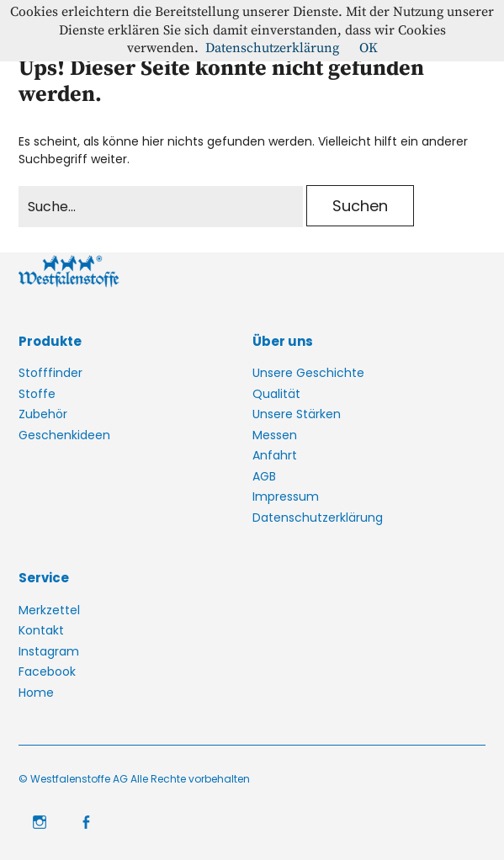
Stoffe (37, 394)
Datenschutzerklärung (318, 518)
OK (369, 48)
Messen (275, 435)
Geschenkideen (64, 435)
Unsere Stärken (297, 414)
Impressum (286, 496)
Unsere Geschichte (308, 373)
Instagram (49, 651)
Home (36, 693)
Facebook (47, 672)
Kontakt (41, 630)
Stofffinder (50, 373)
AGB (264, 476)
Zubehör (43, 414)
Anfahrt (275, 455)
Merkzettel (49, 610)
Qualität (276, 394)
